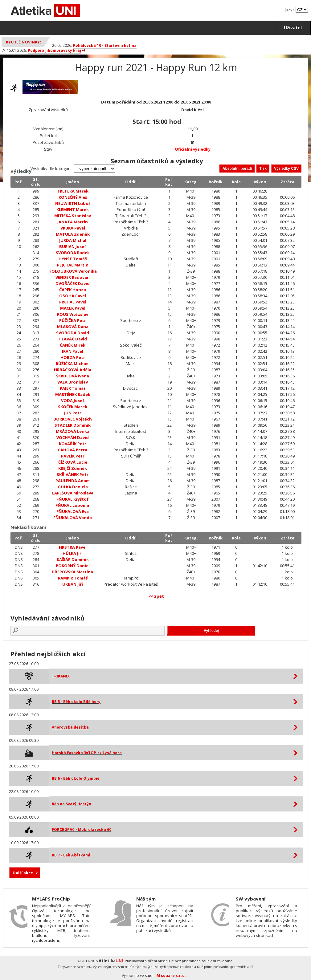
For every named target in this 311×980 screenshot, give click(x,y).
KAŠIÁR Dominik (73, 559)
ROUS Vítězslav (73, 314)
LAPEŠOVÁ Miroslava (73, 493)
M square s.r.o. (171, 976)
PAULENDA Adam (73, 481)
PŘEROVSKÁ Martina (73, 572)
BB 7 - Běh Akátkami (71, 855)
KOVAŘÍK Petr (73, 444)
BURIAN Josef (73, 246)
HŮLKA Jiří (73, 553)
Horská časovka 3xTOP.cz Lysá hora (87, 753)
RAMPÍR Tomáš (73, 578)
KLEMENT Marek (73, 209)
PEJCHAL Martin (73, 265)
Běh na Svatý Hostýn (72, 804)
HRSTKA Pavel (73, 547)
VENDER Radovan (73, 277)
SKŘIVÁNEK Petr (73, 474)
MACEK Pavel (73, 308)
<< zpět (156, 596)
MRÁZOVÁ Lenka (73, 431)
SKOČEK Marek (73, 407)
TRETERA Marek (73, 191)
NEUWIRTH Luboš (73, 203)
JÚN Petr (73, 413)
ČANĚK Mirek (73, 345)
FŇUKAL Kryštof (73, 499)
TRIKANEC (61, 676)
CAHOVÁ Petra (73, 450)
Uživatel (293, 28)
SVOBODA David (73, 333)
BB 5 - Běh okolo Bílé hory (76, 702)
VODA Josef (73, 401)
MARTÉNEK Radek (73, 394)
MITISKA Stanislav (73, 216)
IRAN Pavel (73, 351)
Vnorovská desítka (70, 727)
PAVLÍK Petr (73, 456)
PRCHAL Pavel (73, 302)
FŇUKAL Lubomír (73, 505)
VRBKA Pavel (73, 228)
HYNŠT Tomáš (73, 259)
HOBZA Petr (73, 357)
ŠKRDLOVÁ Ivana (73, 376)
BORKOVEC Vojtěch (73, 419)
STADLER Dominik (73, 425)
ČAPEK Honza (73, 290)
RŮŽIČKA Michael (73, 364)
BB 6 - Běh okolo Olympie (76, 778)
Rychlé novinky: (23, 42)
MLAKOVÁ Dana (73, 327)
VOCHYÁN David (73, 437)
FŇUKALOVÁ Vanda (73, 518)
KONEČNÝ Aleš (73, 197)
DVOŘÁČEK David (73, 283)
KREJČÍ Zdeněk (73, 468)
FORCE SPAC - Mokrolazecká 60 (82, 830)
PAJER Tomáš (73, 388)
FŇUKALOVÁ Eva (73, 511)
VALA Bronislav (73, 382)
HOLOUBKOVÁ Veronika (73, 271)
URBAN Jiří (73, 584)
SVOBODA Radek (73, 253)
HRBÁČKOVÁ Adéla (73, 370)
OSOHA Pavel (73, 296)
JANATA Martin (73, 222)
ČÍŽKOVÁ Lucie (73, 462)
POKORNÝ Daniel (73, 566)
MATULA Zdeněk (73, 234)
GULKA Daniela (73, 487)
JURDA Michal (73, 240)
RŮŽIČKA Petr (73, 320)
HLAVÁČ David (73, 339)
